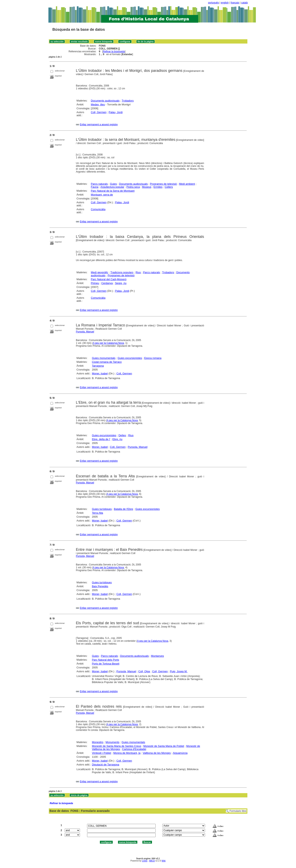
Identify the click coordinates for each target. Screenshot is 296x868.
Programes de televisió (163, 184)
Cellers (169, 187)
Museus (147, 187)
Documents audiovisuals (105, 101)
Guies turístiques (102, 509)
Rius (138, 272)
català (244, 3)
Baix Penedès (100, 586)
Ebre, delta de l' (101, 439)
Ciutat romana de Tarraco (107, 362)
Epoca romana (153, 358)
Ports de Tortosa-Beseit (106, 664)
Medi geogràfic (100, 272)
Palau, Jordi (116, 112)
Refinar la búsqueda (114, 51)
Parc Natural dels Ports (106, 660)
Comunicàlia (98, 209)
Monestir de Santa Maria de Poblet (164, 746)
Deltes (122, 435)
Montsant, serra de (102, 195)
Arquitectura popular (112, 187)
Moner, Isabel (100, 373)
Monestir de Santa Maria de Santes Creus (117, 746)
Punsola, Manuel (85, 332)
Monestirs (98, 742)
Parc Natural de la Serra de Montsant (113, 191)
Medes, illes (98, 104)
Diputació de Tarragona (106, 765)
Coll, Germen (99, 112)
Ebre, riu (117, 439)
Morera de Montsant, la (127, 753)
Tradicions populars (122, 272)
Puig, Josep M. (179, 671)
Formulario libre (238, 811)
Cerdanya (107, 283)
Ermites (158, 187)
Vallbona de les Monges (157, 753)
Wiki (164, 861)
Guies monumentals (104, 358)
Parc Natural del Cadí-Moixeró (109, 279)
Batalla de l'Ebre (123, 509)
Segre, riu (121, 283)
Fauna (95, 187)
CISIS (145, 861)
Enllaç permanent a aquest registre (99, 125)
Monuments (113, 742)
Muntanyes (157, 656)
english (225, 3)
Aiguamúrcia (180, 753)
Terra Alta (98, 513)
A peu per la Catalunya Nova (108, 343)
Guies (114, 184)
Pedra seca (133, 187)
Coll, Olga (144, 671)
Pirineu (95, 283)
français (235, 3)
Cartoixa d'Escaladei (134, 749)
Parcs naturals (99, 184)
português (214, 3)
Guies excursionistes (130, 358)
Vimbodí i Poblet (102, 753)
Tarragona (98, 366)
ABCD (152, 861)
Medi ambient (187, 184)
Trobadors (128, 101)
